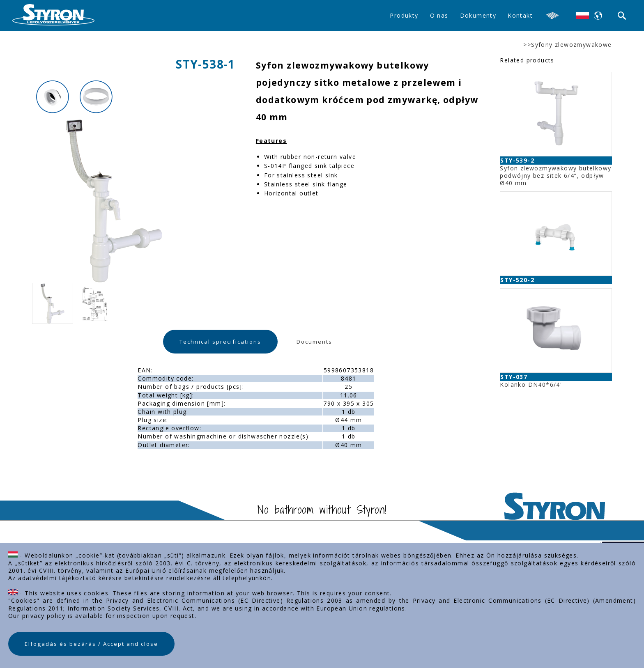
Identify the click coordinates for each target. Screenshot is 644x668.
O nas (439, 15)
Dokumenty (478, 15)
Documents (314, 342)
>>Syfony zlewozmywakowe (567, 45)
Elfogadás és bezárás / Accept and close (91, 644)
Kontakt (520, 15)
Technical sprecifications (220, 342)
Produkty (404, 15)
